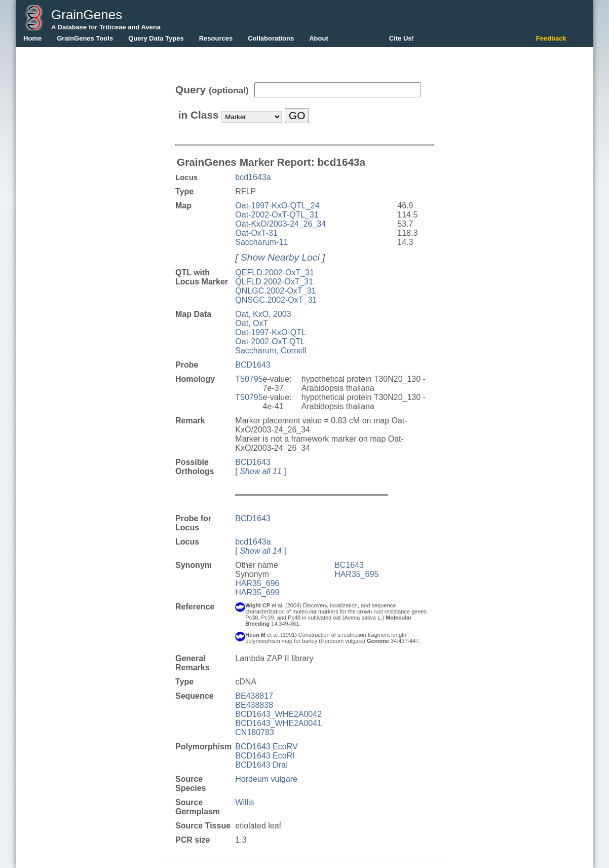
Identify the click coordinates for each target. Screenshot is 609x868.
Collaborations (271, 38)
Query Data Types (156, 38)
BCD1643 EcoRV (266, 747)
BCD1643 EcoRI (265, 756)
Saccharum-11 (261, 242)
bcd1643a (253, 177)
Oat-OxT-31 (256, 233)
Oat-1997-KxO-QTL (271, 332)
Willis (244, 802)
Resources (216, 38)
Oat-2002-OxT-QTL (270, 341)
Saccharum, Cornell (271, 351)
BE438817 (254, 696)
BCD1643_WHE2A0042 (278, 714)
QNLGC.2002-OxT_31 (275, 291)
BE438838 (254, 705)
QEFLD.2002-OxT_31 (275, 273)
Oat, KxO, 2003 (263, 314)
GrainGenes (87, 15)
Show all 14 (261, 551)
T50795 (249, 379)
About (319, 38)
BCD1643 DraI (261, 765)
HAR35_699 (257, 592)
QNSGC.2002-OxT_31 (276, 300)
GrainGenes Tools (85, 38)
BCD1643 (253, 365)
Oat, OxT (252, 323)
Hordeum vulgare (266, 779)
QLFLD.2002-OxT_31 (274, 282)
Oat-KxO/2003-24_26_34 (280, 224)
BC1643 (349, 565)
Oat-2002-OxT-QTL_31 (277, 215)
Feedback (551, 38)
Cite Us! (402, 38)
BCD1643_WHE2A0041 (278, 723)
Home (32, 38)
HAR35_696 (257, 583)
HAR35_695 (356, 574)
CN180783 (255, 732)
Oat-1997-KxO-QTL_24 (277, 206)
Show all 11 (261, 471)
